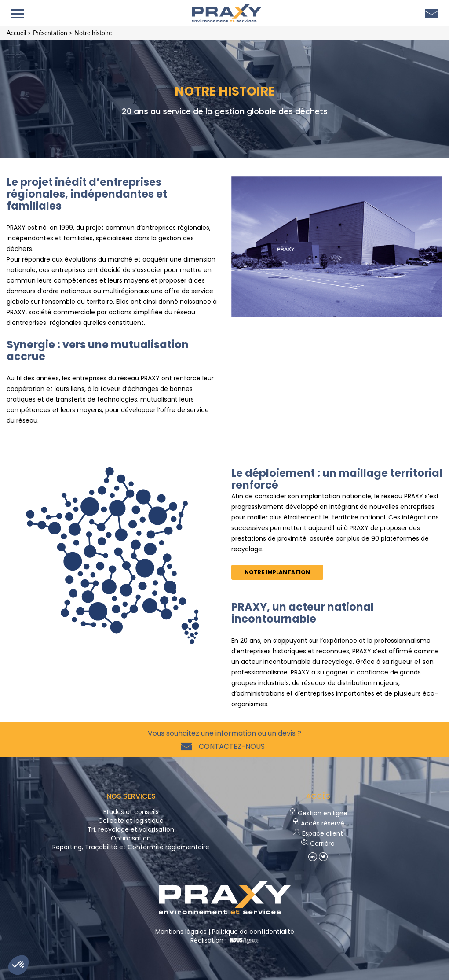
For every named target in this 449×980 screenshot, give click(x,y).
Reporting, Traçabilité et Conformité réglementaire (131, 847)
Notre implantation (277, 572)
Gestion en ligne (318, 813)
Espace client (318, 833)
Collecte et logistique (131, 821)
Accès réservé (318, 823)
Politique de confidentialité (253, 932)
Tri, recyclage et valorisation (131, 829)
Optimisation (131, 838)
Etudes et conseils (131, 812)
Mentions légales (181, 932)
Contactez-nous (230, 746)
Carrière (318, 844)
